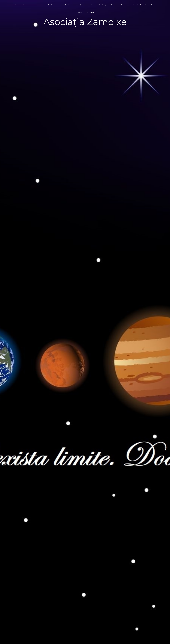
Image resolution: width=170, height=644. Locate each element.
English (79, 12)
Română (90, 12)
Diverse (124, 5)
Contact (153, 5)
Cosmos (114, 5)
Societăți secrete (81, 5)
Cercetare (68, 5)
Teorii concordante (54, 5)
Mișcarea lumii (20, 5)
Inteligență (103, 5)
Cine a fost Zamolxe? (139, 5)
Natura (41, 5)
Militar (93, 5)
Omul (32, 5)
